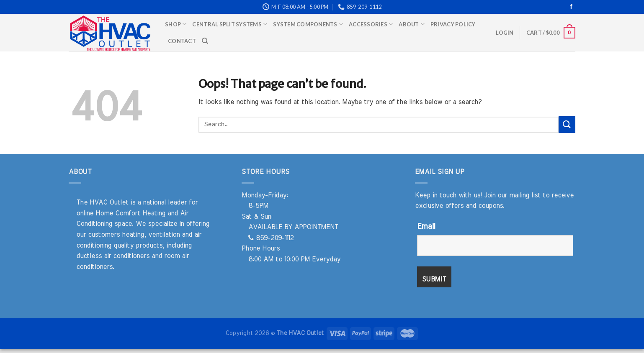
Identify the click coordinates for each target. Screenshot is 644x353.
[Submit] (567, 124)
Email (426, 227)
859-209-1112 (271, 238)
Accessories (371, 24)
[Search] (205, 41)
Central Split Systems (230, 24)
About (412, 24)
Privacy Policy (453, 24)
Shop (176, 24)
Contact (182, 41)
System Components (308, 24)
